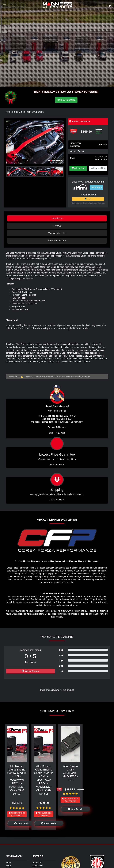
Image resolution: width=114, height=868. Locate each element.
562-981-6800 (29, 359)
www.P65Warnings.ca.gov (78, 376)
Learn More (96, 187)
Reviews (57, 226)
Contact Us (38, 866)
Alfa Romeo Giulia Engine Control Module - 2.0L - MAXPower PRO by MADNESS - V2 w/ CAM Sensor (17, 780)
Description (57, 218)
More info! (102, 144)
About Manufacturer (57, 241)
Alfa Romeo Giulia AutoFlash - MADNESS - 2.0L (70, 773)
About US (37, 863)
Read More (57, 464)
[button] (60, 142)
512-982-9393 (91, 356)
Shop (8, 866)
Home (9, 863)
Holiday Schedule (66, 100)
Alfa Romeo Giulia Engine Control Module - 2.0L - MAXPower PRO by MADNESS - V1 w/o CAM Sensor (44, 780)
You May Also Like (57, 233)
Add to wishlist (98, 168)
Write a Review (30, 671)
